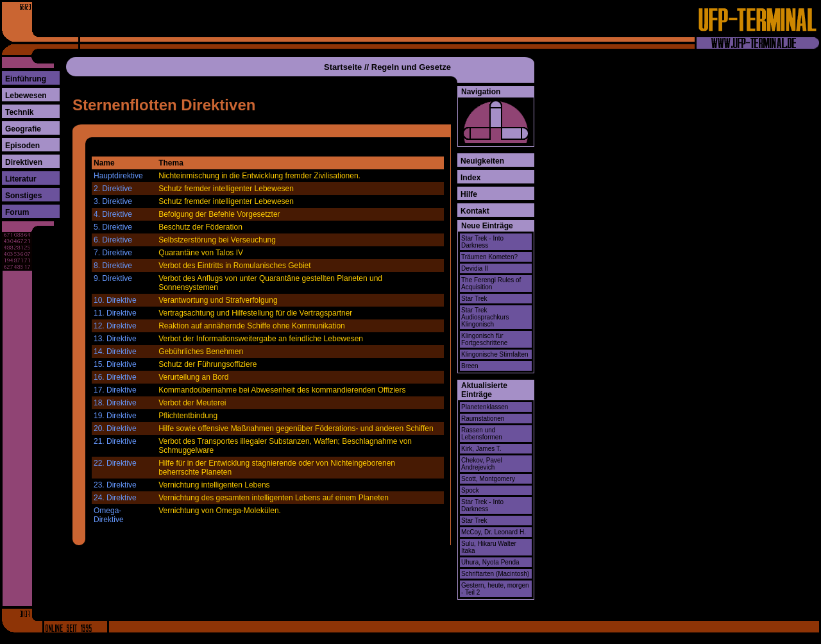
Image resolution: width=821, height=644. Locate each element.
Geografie (23, 129)
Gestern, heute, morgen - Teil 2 (495, 589)
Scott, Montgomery (488, 479)
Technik (19, 112)
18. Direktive (115, 403)
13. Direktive (115, 339)
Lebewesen (26, 96)
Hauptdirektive (118, 176)
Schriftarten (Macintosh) (495, 574)
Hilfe (469, 194)
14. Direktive (115, 352)
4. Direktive (113, 214)
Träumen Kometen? (489, 257)
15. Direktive (115, 364)
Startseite (343, 67)
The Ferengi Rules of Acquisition (491, 284)
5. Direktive (113, 227)
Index (470, 178)
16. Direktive (115, 377)
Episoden (22, 146)
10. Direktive (115, 300)
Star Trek (474, 299)
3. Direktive (113, 201)
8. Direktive (113, 266)
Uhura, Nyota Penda (490, 562)
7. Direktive (113, 253)
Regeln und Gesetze (411, 67)
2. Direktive (113, 189)
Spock (470, 490)
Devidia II (475, 268)
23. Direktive (115, 485)
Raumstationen (483, 419)
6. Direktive (113, 240)
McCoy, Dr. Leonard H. (494, 532)
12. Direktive (115, 326)
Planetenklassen (485, 407)
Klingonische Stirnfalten (495, 354)
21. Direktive (115, 441)
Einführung (26, 79)
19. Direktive (115, 416)
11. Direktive (115, 313)
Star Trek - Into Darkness (482, 242)
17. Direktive (115, 390)
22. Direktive (115, 463)
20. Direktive (115, 428)
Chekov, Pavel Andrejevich (482, 464)
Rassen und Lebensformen (482, 434)
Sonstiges (23, 196)
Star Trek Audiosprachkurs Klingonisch (485, 317)
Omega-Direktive (109, 515)
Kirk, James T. (481, 449)
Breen (470, 366)
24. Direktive (115, 498)
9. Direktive (113, 278)
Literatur (21, 179)
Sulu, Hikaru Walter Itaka (489, 547)
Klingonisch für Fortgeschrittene (484, 339)
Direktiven (24, 162)
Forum (17, 212)
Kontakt (475, 211)
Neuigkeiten (482, 161)
